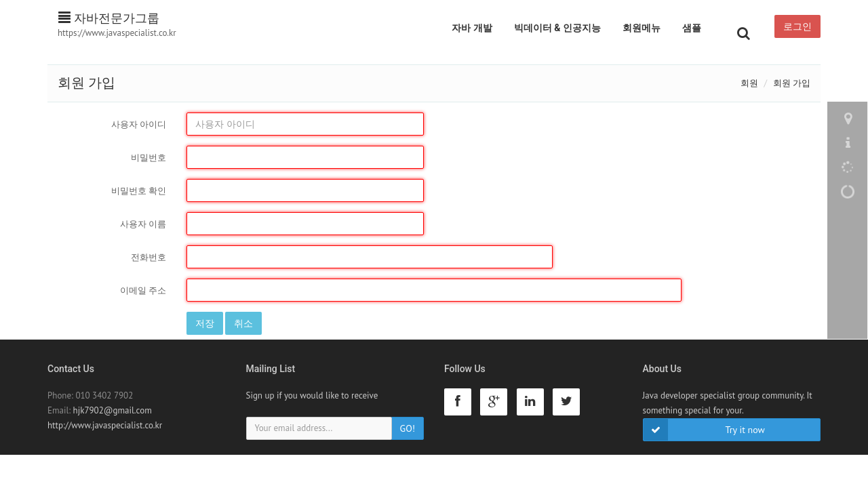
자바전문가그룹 (109, 18)
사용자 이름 (143, 224)
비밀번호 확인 (139, 191)
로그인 (797, 26)
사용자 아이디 (139, 124)
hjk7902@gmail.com (113, 410)
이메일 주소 (143, 290)
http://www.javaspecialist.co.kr (105, 425)
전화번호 (149, 257)
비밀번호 (149, 158)
